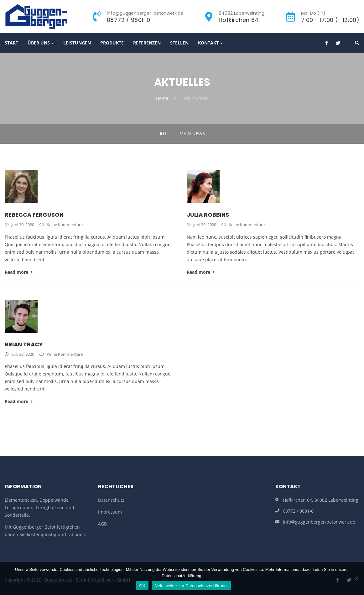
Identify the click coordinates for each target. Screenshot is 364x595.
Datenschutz (111, 500)
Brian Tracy (24, 344)
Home (162, 98)
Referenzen (147, 43)
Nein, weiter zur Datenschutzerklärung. (191, 586)
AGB (102, 524)
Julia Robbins (208, 215)
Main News (192, 134)
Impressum (110, 512)
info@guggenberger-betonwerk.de (319, 522)
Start (11, 43)
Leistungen (77, 43)
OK (142, 586)
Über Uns (39, 43)
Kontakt (208, 43)
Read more (19, 272)
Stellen (179, 43)
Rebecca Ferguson (34, 215)
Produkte (112, 43)
